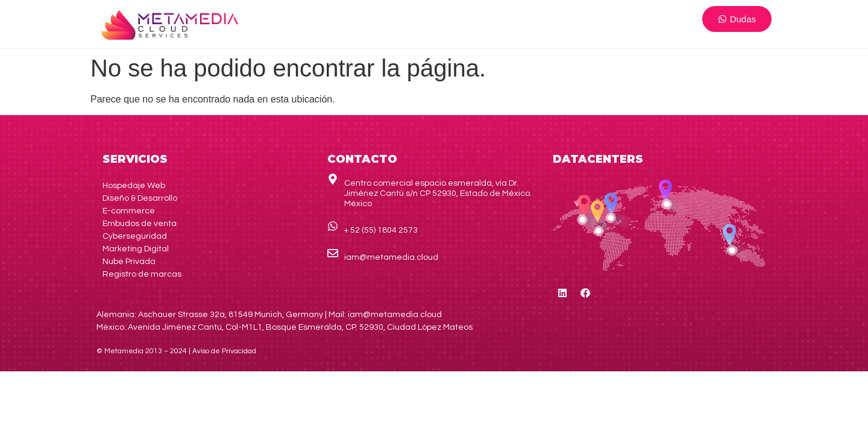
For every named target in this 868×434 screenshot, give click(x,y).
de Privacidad (224, 351)
